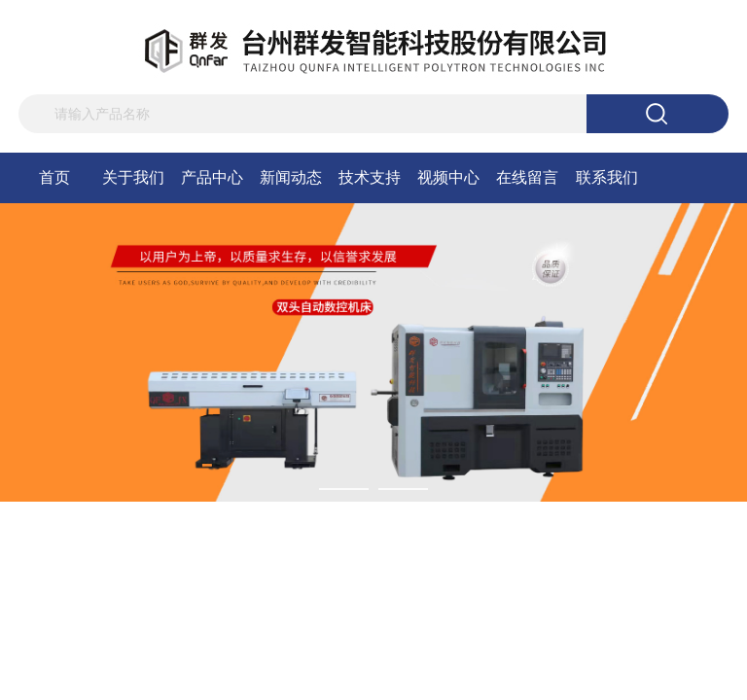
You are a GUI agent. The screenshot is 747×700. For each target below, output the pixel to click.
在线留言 (527, 177)
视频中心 (448, 177)
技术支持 (370, 177)
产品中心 (212, 177)
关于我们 (133, 177)
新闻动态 (291, 177)
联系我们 (607, 177)
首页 (54, 177)
